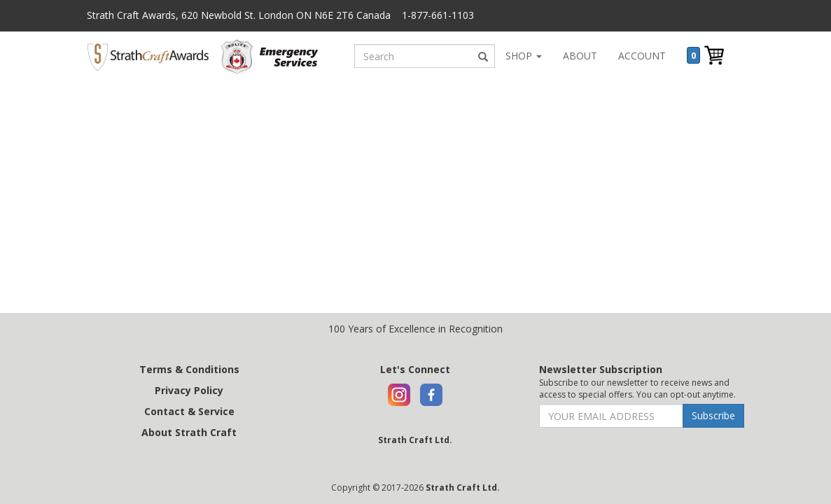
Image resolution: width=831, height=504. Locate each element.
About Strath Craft (189, 432)
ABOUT (580, 56)
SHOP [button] (524, 56)
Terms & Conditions (189, 369)
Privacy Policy (189, 390)
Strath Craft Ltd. (415, 440)
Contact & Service (189, 411)
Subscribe (713, 415)
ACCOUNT (642, 56)
